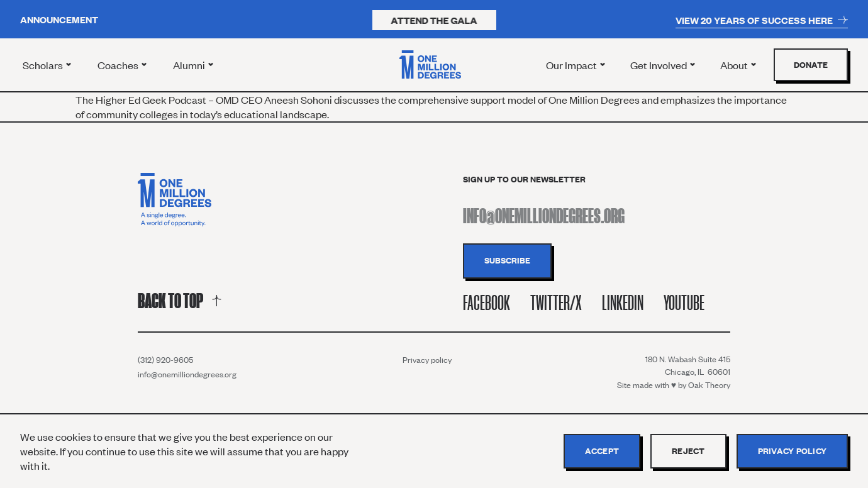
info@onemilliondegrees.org (187, 374)
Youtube (684, 303)
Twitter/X (556, 303)
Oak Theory (709, 385)
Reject (688, 451)
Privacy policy (427, 360)
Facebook (487, 303)
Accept (602, 451)
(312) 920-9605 (165, 360)
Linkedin (623, 303)
